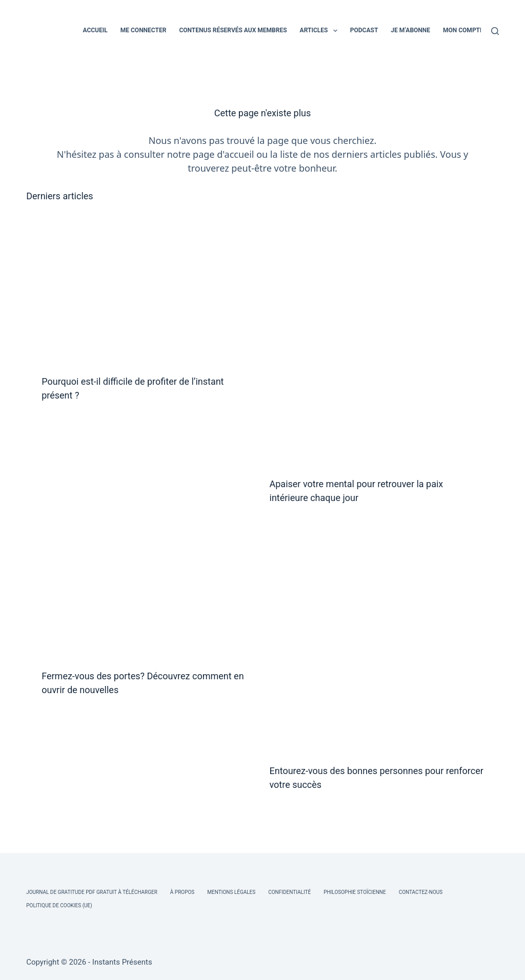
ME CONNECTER (144, 30)
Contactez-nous (421, 892)
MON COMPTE (463, 30)
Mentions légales (231, 892)
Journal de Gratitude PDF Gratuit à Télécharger (92, 892)
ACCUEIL (95, 30)
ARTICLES (321, 31)
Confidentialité (289, 892)
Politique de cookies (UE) (59, 905)
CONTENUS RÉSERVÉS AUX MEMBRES (233, 30)
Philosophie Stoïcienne (355, 892)
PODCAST (364, 30)
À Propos (182, 892)
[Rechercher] (495, 31)
